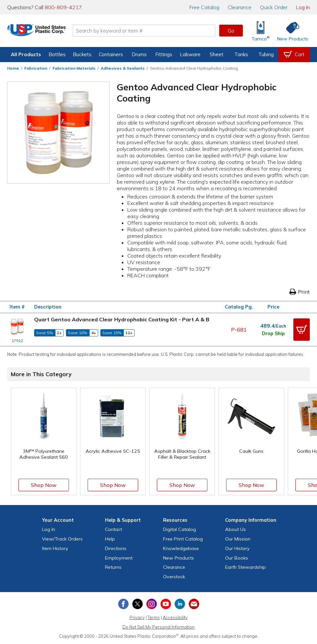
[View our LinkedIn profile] (180, 604)
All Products (26, 54)
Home (13, 68)
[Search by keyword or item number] (154, 31)
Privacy (137, 617)
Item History (55, 548)
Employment (119, 558)
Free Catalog (183, 539)
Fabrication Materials (74, 68)
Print (300, 292)
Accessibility (175, 617)
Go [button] (231, 31)
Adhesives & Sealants (123, 68)
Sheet (217, 54)
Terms (154, 617)
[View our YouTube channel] (166, 604)
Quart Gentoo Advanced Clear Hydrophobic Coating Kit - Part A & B (122, 319)
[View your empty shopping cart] (294, 55)
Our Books (237, 558)
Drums (139, 54)
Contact (114, 529)
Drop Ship (273, 333)
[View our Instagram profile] (152, 604)
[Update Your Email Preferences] (194, 604)
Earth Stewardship (245, 567)
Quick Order (274, 7)
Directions (116, 548)
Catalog (204, 7)
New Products (179, 558)
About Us (235, 529)
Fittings (164, 54)
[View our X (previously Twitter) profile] (137, 604)
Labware (190, 54)
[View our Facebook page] (123, 604)
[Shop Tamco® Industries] (261, 31)
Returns (113, 567)
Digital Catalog (180, 529)
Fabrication (36, 68)
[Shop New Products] (290, 31)
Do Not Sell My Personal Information (158, 627)
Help (110, 539)
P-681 (239, 330)
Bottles (57, 54)
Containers (111, 54)
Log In (303, 7)
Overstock (174, 577)
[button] (302, 330)
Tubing (266, 54)
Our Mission (238, 539)
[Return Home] (46, 32)
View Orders (62, 539)
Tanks (241, 54)
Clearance (240, 7)
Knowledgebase (181, 548)
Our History (237, 548)
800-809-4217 (63, 7)
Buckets (82, 54)
